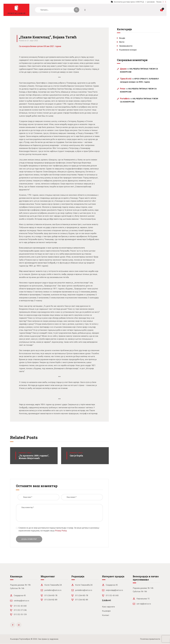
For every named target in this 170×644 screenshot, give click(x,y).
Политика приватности (150, 639)
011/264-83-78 (51, 595)
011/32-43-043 (20, 606)
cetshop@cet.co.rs (21, 601)
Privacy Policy (61, 531)
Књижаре (106, 611)
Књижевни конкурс (25, 453)
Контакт (106, 615)
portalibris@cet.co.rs (53, 590)
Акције (122, 38)
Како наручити (108, 607)
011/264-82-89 (51, 600)
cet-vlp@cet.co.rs (144, 604)
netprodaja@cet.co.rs (114, 590)
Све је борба (76, 456)
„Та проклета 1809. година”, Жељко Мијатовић (34, 457)
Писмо (159, 2)
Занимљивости (126, 46)
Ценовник (151, 2)
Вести (122, 42)
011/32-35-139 (20, 614)
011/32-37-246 (20, 610)
